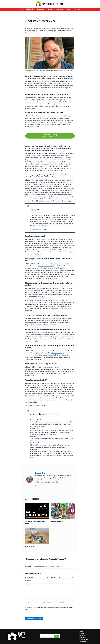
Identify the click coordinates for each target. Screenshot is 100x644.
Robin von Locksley (31, 546)
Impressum (82, 642)
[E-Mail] (38, 486)
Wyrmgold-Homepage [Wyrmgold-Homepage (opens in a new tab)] (58, 353)
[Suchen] (57, 636)
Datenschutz (83, 637)
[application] (45, 9)
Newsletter (82, 635)
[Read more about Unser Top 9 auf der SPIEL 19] (63, 511)
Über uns (82, 631)
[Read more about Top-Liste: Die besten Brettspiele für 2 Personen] (37, 511)
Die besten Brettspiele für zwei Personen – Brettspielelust (50, 566)
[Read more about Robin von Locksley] (37, 535)
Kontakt (81, 633)
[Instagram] (36, 486)
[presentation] (35, 614)
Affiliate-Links (84, 639)
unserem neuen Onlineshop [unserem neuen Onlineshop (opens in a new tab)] (47, 266)
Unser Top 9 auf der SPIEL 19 (59, 522)
